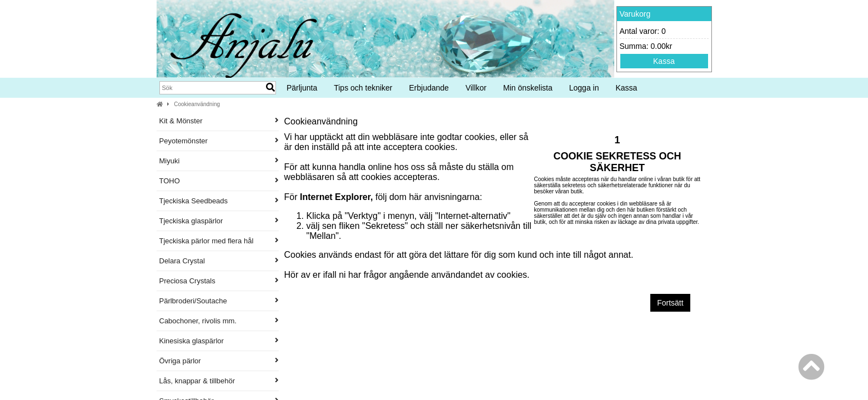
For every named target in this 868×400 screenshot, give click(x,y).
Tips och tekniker (363, 88)
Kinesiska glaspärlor (219, 341)
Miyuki (219, 161)
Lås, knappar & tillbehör (219, 381)
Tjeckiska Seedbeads (219, 201)
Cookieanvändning (197, 104)
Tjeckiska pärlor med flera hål (219, 241)
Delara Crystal (219, 261)
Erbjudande (429, 88)
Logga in (584, 88)
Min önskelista (528, 88)
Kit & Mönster (219, 121)
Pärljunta (302, 88)
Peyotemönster (219, 141)
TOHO (219, 181)
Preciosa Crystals (219, 281)
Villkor (476, 88)
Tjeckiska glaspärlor (219, 221)
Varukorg (635, 14)
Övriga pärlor (219, 361)
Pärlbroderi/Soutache (219, 301)
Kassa (664, 61)
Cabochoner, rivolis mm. (219, 321)
